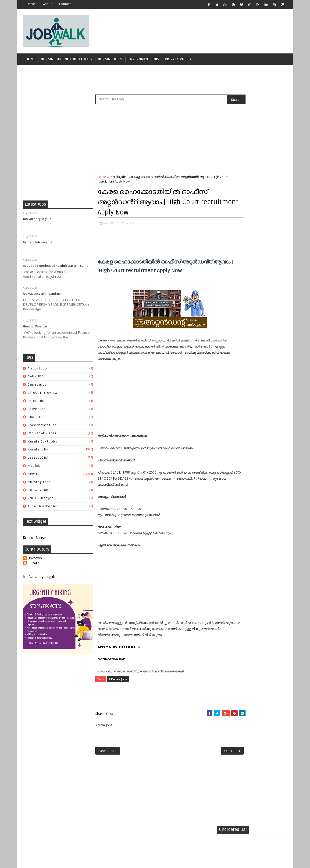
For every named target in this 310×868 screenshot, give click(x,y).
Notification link (112, 676)
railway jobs (39, 492)
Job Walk (47, 861)
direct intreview (43, 395)
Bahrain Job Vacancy (38, 245)
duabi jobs (37, 419)
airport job (38, 371)
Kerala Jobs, (133, 225)
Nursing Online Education (65, 61)
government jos (42, 427)
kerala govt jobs (43, 444)
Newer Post (108, 769)
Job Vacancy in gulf (37, 221)
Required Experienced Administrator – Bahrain (57, 268)
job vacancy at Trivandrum (43, 296)
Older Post (201, 769)
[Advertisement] (202, 30)
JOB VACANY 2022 (42, 436)
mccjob (34, 468)
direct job (37, 403)
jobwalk (34, 565)
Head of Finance (35, 329)
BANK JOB (36, 379)
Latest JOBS (38, 460)
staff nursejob (41, 501)
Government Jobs (144, 61)
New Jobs (36, 476)
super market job (43, 509)
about (48, 4)
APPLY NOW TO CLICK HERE (120, 663)
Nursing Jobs (110, 61)
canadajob (37, 387)
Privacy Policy (179, 61)
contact (65, 4)
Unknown (35, 561)
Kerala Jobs (38, 452)
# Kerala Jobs (118, 696)
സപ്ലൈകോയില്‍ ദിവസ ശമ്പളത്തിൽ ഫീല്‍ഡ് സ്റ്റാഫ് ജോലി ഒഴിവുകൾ (261, 288)
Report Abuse (35, 540)
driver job (37, 411)
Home (31, 4)
